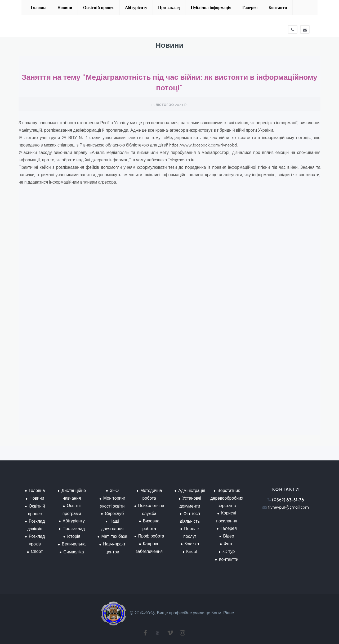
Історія (74, 536)
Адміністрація (192, 490)
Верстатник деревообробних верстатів (227, 498)
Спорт (37, 551)
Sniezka (192, 544)
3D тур (229, 551)
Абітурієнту (136, 8)
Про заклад (169, 8)
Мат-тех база (114, 536)
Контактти (229, 559)
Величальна (74, 544)
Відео (229, 536)
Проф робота (151, 536)
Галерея (250, 8)
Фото (229, 544)
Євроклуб (114, 514)
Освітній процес (99, 8)
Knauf (192, 551)
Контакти (278, 8)
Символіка (74, 552)
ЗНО (114, 490)
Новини (65, 8)
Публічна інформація (211, 8)
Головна (39, 8)
